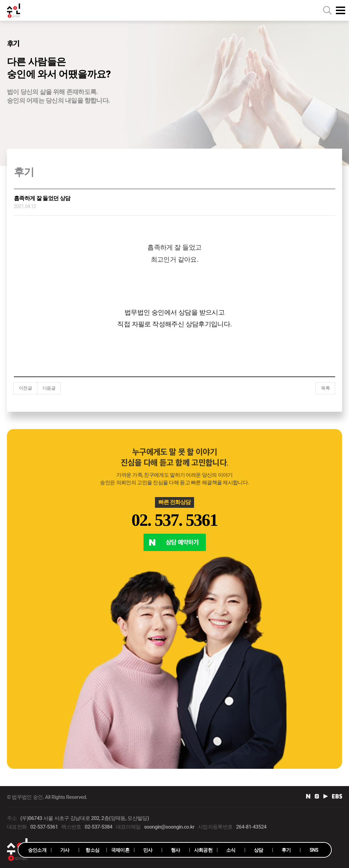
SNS (314, 850)
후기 (286, 850)
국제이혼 (120, 850)
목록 (325, 388)
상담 (259, 850)
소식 (231, 850)
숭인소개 (37, 850)
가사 (65, 850)
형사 (176, 850)
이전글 (25, 388)
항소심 (92, 850)
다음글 (49, 388)
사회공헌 (203, 850)
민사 (148, 850)
